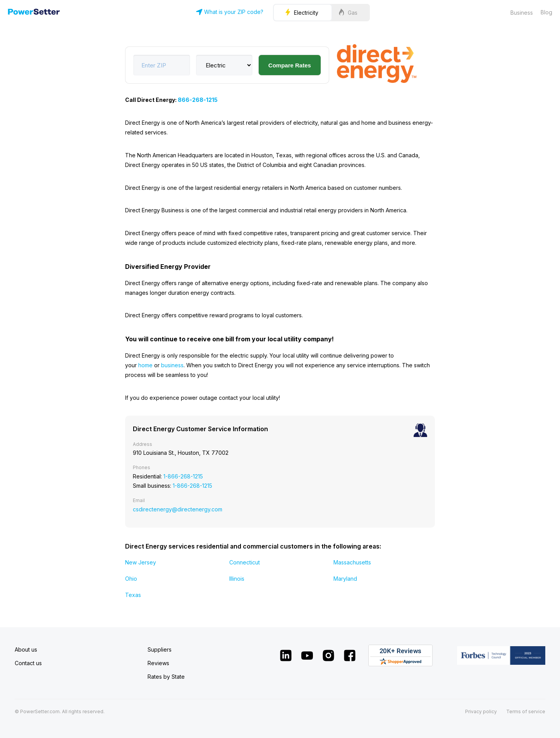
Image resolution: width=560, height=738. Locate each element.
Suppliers (160, 649)
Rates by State (166, 677)
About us (26, 649)
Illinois (237, 579)
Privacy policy (481, 711)
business (172, 365)
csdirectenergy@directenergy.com (178, 509)
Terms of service (526, 711)
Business (522, 13)
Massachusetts (352, 562)
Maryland (345, 579)
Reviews (158, 663)
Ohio (131, 579)
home (145, 365)
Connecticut (245, 562)
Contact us (28, 663)
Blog (546, 12)
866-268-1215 (198, 100)
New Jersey (141, 562)
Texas (133, 595)
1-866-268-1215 (183, 476)
